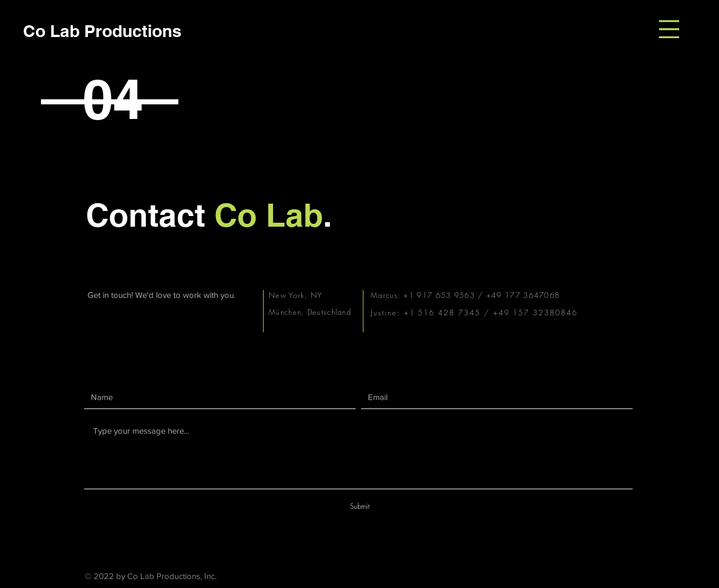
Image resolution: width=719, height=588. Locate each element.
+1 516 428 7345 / (448, 313)
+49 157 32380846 (537, 313)
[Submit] (359, 506)
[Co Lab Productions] (102, 31)
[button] (669, 29)
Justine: (387, 313)
